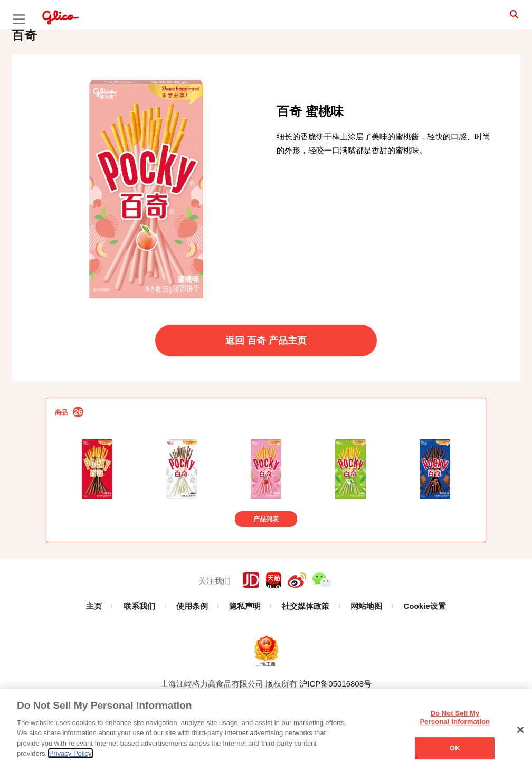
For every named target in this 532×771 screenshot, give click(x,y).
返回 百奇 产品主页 (266, 375)
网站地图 (366, 640)
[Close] (520, 730)
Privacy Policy (70, 753)
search (500, 18)
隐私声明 (245, 640)
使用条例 (192, 640)
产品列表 (266, 553)
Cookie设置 (425, 640)
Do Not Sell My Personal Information (455, 717)
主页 (94, 640)
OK (455, 748)
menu (19, 19)
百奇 (24, 69)
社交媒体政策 (306, 640)
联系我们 (139, 640)
